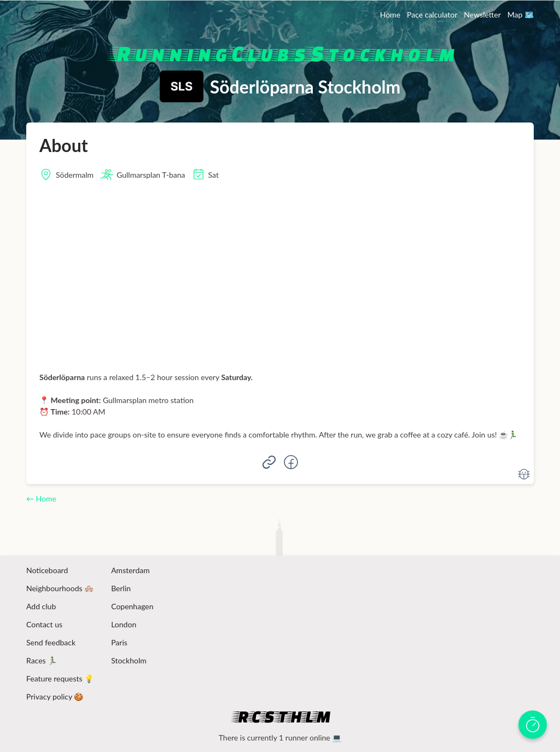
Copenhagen (132, 606)
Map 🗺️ (521, 14)
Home (390, 14)
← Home (41, 499)
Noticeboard (47, 570)
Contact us (44, 624)
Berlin (121, 588)
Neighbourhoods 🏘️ (60, 588)
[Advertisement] (280, 276)
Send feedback (51, 642)
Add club (41, 606)
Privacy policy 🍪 (55, 696)
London (124, 624)
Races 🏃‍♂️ (42, 660)
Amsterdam (130, 570)
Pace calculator (432, 14)
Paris (119, 642)
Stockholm (129, 660)
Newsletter (482, 14)
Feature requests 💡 (60, 678)
